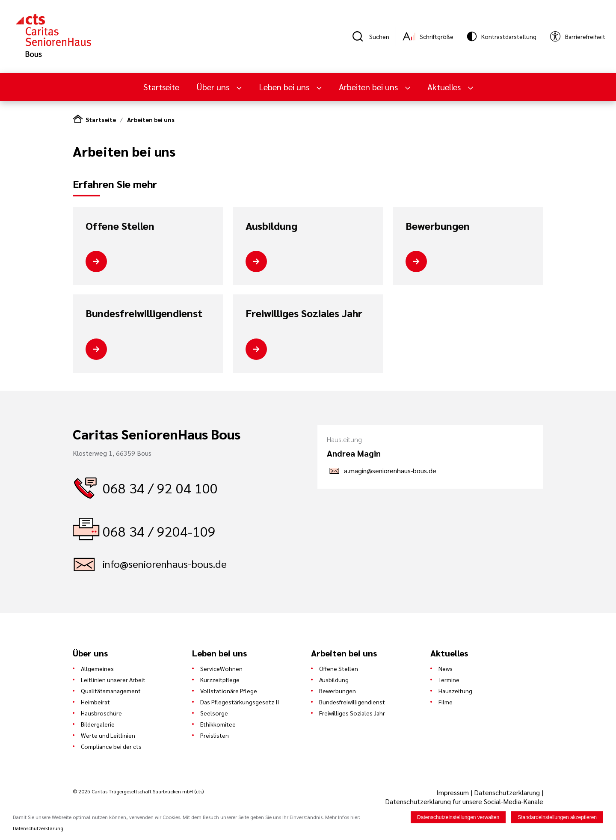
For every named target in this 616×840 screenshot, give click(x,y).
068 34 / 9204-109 (159, 531)
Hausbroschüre (101, 713)
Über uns (214, 87)
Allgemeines (97, 668)
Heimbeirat (95, 702)
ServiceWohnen (221, 668)
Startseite (161, 87)
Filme (446, 702)
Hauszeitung (455, 691)
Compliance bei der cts (111, 746)
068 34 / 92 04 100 (160, 488)
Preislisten (215, 735)
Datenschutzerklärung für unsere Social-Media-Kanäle (464, 801)
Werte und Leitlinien (108, 735)
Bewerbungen (438, 226)
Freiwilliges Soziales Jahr (304, 313)
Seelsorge (214, 713)
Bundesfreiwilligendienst (144, 313)
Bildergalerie (98, 724)
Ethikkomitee (218, 724)
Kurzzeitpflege (220, 680)
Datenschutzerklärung (507, 792)
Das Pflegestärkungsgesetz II (240, 702)
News (446, 668)
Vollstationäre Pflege (229, 691)
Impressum (453, 792)
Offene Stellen (120, 226)
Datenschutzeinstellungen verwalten (458, 818)
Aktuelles (445, 87)
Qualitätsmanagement (111, 691)
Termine (449, 680)
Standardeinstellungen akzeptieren (557, 818)
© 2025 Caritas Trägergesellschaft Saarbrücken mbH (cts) (138, 791)
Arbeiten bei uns (369, 87)
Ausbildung (271, 226)
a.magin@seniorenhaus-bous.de (390, 470)
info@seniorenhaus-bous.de (165, 564)
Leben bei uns (285, 87)
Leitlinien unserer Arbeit (113, 680)
